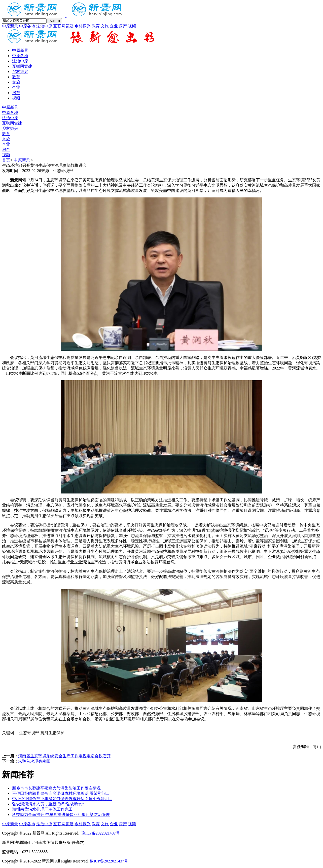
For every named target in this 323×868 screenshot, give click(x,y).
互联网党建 (63, 26)
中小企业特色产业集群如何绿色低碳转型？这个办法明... (62, 799)
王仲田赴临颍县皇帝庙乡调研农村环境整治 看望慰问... (60, 793)
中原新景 (10, 26)
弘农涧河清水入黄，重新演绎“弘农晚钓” (48, 804)
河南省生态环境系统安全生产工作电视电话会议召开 (64, 756)
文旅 (105, 26)
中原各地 (27, 26)
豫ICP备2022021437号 (101, 833)
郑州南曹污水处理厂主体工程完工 (42, 809)
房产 (123, 26)
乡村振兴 (83, 26)
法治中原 (44, 26)
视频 (132, 26)
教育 (96, 26)
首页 (6, 160)
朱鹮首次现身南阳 (34, 761)
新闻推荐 (18, 775)
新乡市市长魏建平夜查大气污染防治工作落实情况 (56, 788)
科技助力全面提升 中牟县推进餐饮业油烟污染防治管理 (61, 815)
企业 (114, 26)
